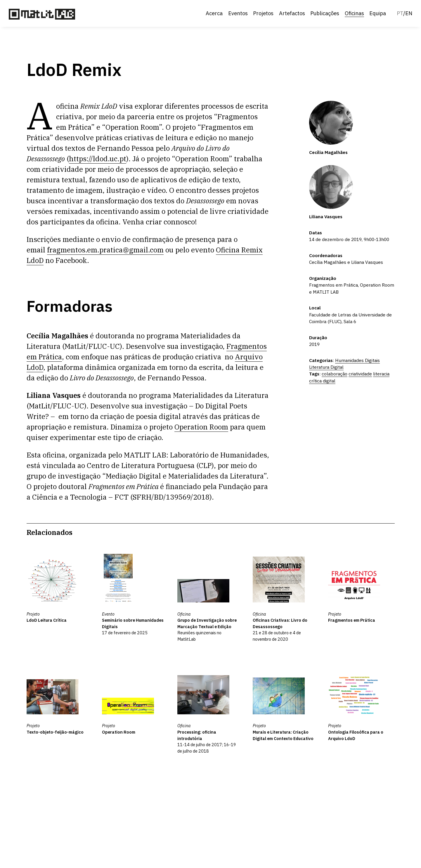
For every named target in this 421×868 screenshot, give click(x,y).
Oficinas (354, 13)
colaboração (335, 374)
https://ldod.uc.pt (98, 159)
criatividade (360, 374)
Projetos (263, 13)
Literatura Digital (326, 367)
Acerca (214, 13)
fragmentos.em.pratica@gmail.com (105, 250)
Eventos (238, 13)
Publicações (325, 13)
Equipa (378, 13)
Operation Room (201, 427)
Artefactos (292, 13)
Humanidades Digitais (357, 360)
